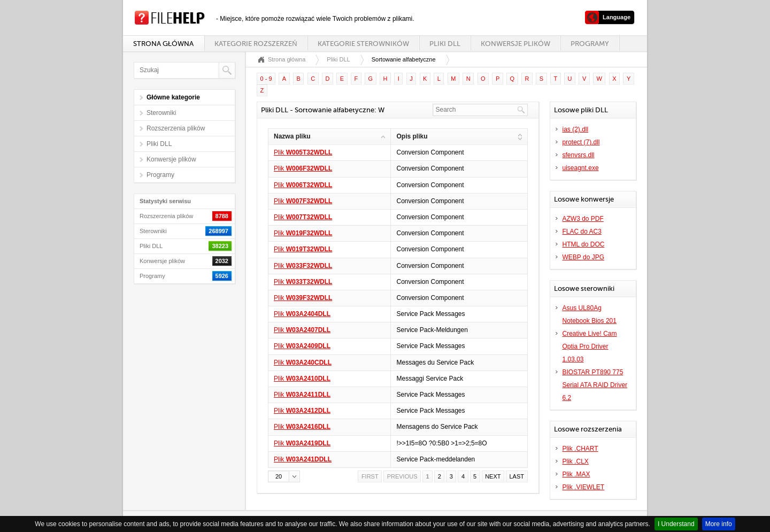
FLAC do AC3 (582, 232)
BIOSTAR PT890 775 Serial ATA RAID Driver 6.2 (595, 385)
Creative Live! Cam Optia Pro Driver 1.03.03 (590, 346)
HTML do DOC (584, 244)
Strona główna (163, 44)
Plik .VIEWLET (584, 487)
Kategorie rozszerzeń (256, 44)
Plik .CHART (580, 449)
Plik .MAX (576, 474)
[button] (284, 476)
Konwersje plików (515, 44)
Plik (303, 152)
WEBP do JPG (583, 257)
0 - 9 (266, 79)
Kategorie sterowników (363, 44)
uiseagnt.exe (581, 168)
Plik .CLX (576, 461)
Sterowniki (161, 113)
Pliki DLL (445, 44)
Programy (590, 44)
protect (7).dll (581, 142)
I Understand (676, 524)
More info (719, 524)
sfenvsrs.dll (579, 155)
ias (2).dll (576, 129)
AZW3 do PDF (583, 219)
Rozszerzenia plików (176, 128)
